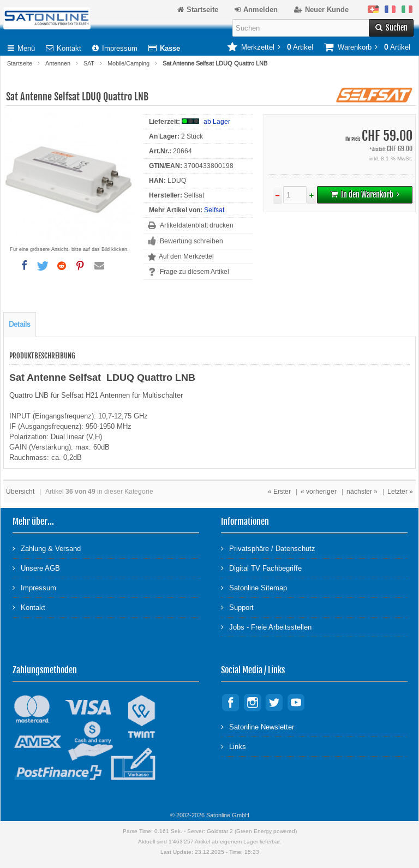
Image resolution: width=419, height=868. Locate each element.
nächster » (362, 492)
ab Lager (217, 122)
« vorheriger (319, 492)
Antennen (58, 63)
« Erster (279, 492)
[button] (24, 266)
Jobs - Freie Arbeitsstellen (266, 627)
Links (234, 746)
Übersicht (20, 492)
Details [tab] (20, 324)
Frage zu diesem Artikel (194, 272)
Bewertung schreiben (191, 241)
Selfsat (214, 210)
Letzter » (400, 492)
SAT (89, 63)
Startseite (20, 63)
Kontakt (64, 48)
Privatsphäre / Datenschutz (268, 548)
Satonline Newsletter (258, 726)
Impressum (115, 48)
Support (237, 607)
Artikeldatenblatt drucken (197, 225)
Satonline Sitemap (254, 587)
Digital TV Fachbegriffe (261, 568)
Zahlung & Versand (47, 548)
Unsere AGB (36, 568)
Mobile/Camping (128, 63)
